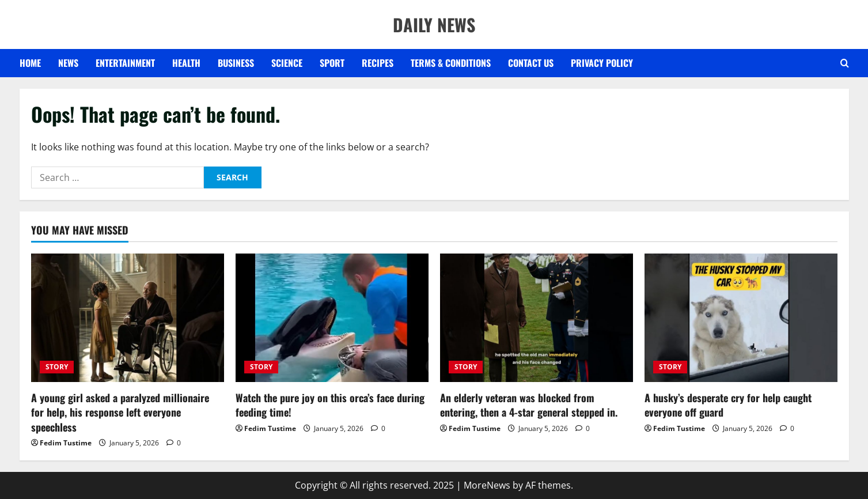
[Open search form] (845, 63)
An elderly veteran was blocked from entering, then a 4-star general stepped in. (529, 405)
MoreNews (487, 485)
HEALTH (186, 63)
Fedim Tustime (66, 443)
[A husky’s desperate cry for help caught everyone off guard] (741, 318)
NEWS (68, 63)
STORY (57, 367)
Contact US (531, 63)
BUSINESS (236, 63)
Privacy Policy (602, 63)
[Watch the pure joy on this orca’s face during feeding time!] (332, 318)
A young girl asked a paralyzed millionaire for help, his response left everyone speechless (120, 412)
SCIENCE (287, 63)
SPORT (332, 63)
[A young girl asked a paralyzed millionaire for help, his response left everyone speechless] (128, 318)
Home (30, 63)
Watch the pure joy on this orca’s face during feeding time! (330, 405)
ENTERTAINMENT (125, 63)
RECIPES (378, 63)
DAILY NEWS (434, 24)
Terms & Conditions (451, 63)
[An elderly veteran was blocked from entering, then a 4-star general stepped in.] (537, 318)
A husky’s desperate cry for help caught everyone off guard (728, 405)
